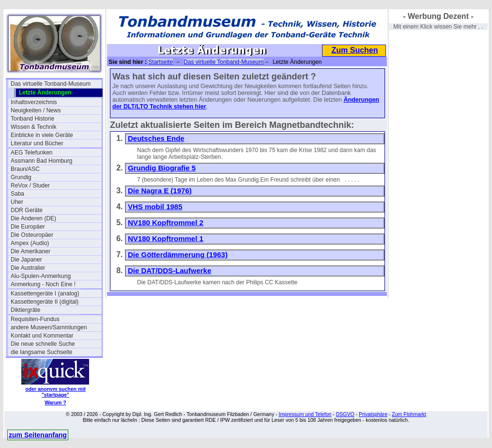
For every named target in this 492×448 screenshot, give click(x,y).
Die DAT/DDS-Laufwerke (169, 270)
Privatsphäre (373, 414)
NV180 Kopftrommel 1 (166, 239)
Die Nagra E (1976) (160, 191)
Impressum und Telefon (305, 414)
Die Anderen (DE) (33, 218)
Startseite (161, 62)
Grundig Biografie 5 (162, 168)
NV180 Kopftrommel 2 (166, 223)
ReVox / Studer (30, 185)
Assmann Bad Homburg (41, 161)
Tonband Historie (32, 119)
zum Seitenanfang (38, 435)
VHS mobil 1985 (155, 207)
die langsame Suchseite (41, 352)
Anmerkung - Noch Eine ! (43, 284)
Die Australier (28, 268)
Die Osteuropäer (32, 235)
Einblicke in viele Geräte (42, 135)
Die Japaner (26, 260)
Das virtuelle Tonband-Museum (51, 84)
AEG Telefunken (32, 153)
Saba (17, 194)
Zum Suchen (354, 50)
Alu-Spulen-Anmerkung (41, 276)
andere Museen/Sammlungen (49, 327)
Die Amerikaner (31, 251)
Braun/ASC (25, 169)
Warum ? (55, 402)
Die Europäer (28, 227)
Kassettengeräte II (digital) (45, 302)
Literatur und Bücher (37, 143)
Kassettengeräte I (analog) (45, 294)
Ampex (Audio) (30, 243)
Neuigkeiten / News (36, 110)
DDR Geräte (27, 210)
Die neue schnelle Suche (43, 344)
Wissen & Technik (33, 127)
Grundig (21, 177)
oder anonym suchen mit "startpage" (55, 392)
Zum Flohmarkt (409, 414)
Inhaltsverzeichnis (34, 102)
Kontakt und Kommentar (42, 336)
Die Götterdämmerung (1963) (178, 255)
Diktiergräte (25, 310)
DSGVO (345, 414)
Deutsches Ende (156, 138)
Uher (17, 202)
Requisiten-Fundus (35, 319)
